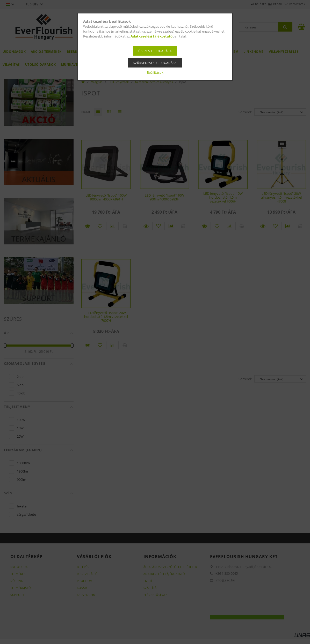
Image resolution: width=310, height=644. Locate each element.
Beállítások (155, 72)
